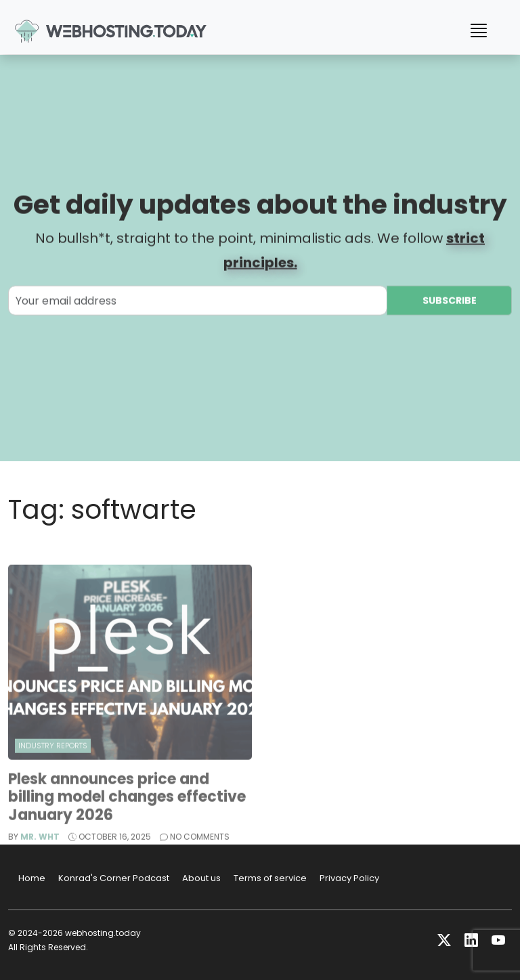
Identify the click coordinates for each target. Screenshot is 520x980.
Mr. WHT (40, 850)
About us (201, 878)
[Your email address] (198, 302)
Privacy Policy (349, 878)
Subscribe (450, 302)
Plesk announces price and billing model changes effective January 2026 (127, 811)
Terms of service (270, 878)
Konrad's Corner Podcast (114, 878)
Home (32, 878)
